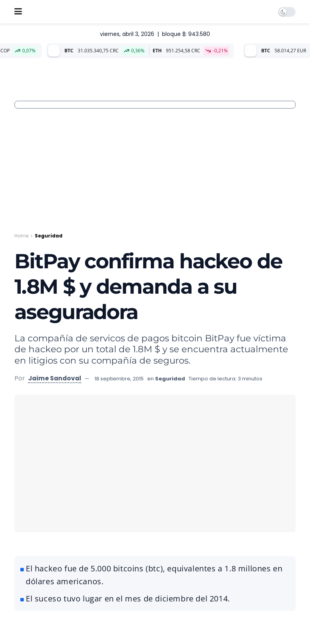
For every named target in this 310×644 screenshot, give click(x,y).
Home (21, 236)
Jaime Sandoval (55, 378)
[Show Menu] (18, 12)
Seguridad (49, 236)
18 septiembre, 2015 (119, 379)
